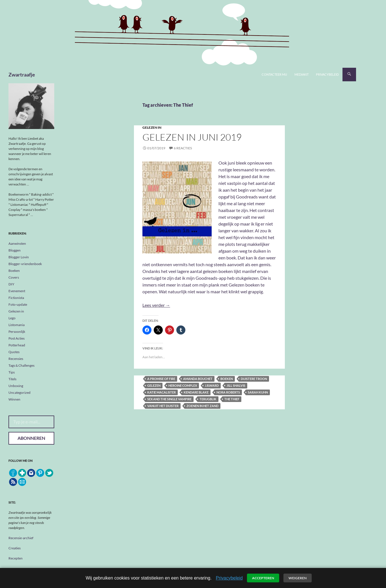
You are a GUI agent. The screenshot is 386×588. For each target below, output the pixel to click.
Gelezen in (152, 127)
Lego (12, 318)
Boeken (14, 271)
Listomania (17, 325)
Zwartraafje (22, 75)
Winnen (14, 399)
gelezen (154, 385)
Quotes (14, 352)
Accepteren (263, 578)
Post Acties (17, 338)
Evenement (17, 291)
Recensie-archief (21, 538)
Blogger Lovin (19, 257)
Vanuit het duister (163, 406)
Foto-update (18, 304)
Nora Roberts (228, 392)
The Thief (232, 399)
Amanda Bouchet (198, 379)
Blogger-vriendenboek (25, 264)
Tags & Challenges (21, 365)
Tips (12, 372)
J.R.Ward (212, 385)
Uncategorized (19, 393)
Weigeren (298, 578)
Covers (14, 277)
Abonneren (31, 438)
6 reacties (183, 148)
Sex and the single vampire (169, 399)
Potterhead (17, 345)
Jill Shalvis (236, 385)
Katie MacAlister (161, 392)
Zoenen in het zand (202, 406)
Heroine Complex (183, 385)
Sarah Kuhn (258, 392)
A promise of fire (161, 379)
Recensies (16, 359)
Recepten (16, 558)
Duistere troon (254, 379)
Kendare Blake (196, 392)
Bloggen (15, 250)
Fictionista (16, 298)
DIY (11, 284)
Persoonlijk (17, 332)
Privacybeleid (327, 74)
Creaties (15, 548)
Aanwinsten (17, 243)
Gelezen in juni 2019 (192, 137)
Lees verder (156, 305)
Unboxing (16, 386)
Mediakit (302, 74)
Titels (12, 379)
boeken (227, 379)
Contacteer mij (274, 74)
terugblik (208, 399)
